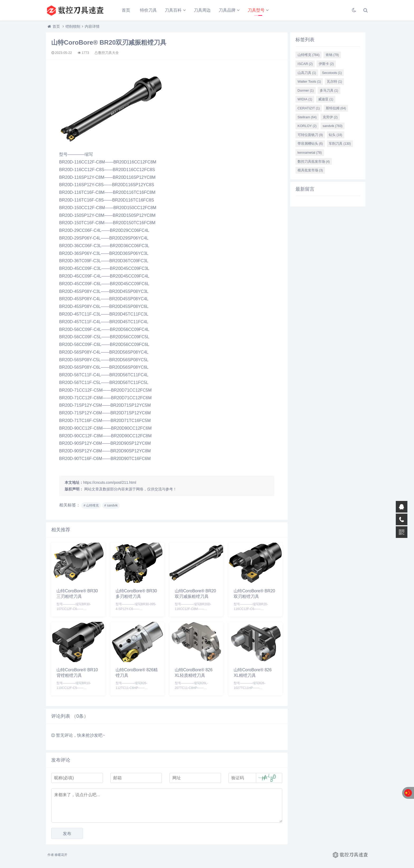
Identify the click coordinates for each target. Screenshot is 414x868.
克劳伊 (330, 117)
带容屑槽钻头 (310, 144)
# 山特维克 (91, 505)
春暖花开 (61, 855)
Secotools (332, 73)
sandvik (333, 126)
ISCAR (305, 64)
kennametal (310, 153)
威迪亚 (326, 99)
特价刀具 (148, 10)
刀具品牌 (227, 10)
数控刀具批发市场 (314, 161)
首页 (126, 10)
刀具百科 (173, 10)
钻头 (335, 135)
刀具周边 (202, 10)
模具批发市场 (310, 170)
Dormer (306, 90)
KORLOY (307, 126)
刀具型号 (256, 10)
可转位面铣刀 (310, 135)
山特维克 (309, 55)
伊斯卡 (326, 64)
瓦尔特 (334, 81)
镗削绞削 (73, 26)
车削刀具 (340, 144)
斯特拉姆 (336, 108)
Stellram (307, 117)
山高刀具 (307, 73)
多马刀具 (329, 90)
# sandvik (111, 505)
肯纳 (332, 55)
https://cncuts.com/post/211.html (110, 482)
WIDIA (305, 99)
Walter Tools (309, 81)
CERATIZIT (309, 108)
